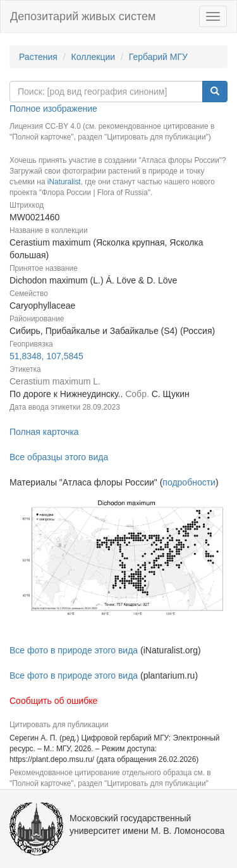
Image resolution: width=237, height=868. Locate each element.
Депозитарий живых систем (83, 16)
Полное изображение (53, 109)
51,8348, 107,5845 (46, 356)
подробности (189, 482)
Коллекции (94, 57)
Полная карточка (44, 432)
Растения (38, 57)
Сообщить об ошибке (53, 701)
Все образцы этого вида (59, 457)
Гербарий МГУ (158, 57)
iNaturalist (64, 182)
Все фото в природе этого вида (74, 650)
